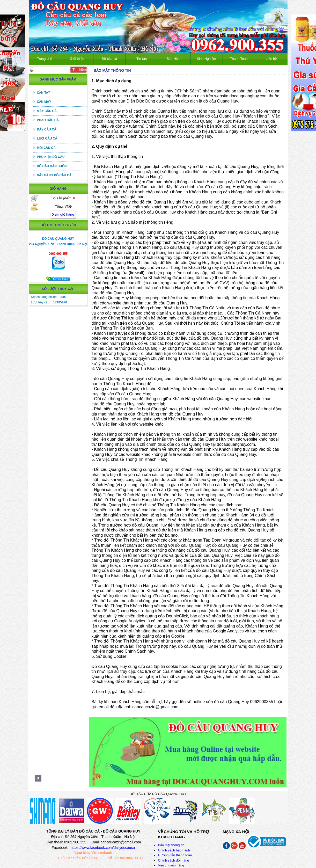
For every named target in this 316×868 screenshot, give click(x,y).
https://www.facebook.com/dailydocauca (103, 848)
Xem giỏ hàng (63, 214)
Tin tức (142, 59)
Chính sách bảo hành (174, 850)
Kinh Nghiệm (206, 59)
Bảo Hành (174, 59)
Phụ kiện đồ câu (51, 157)
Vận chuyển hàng (171, 865)
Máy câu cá (47, 111)
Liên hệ (271, 59)
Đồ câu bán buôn (52, 166)
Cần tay (44, 93)
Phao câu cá (48, 120)
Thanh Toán (239, 59)
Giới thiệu (77, 59)
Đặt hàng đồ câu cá (54, 175)
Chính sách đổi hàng (174, 860)
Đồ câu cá (109, 59)
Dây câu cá (47, 129)
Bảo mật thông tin (171, 845)
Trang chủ (45, 59)
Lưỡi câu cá (47, 138)
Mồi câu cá (46, 148)
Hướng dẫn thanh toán (175, 855)
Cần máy (44, 102)
